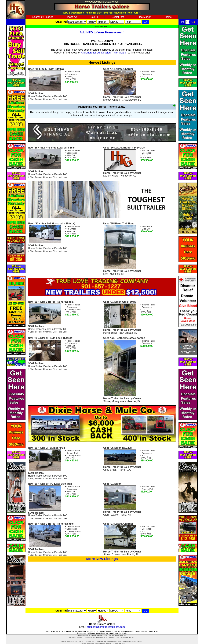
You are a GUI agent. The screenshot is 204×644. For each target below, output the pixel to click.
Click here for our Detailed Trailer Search (104, 53)
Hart (60, 99)
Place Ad (72, 17)
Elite (55, 99)
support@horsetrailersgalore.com (106, 627)
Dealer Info (118, 17)
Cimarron (47, 99)
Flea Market (144, 17)
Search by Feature (43, 17)
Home (168, 17)
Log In (94, 17)
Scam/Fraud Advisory (102, 27)
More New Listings (102, 559)
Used (65, 99)
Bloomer (38, 99)
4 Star (31, 99)
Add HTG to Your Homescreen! (102, 32)
